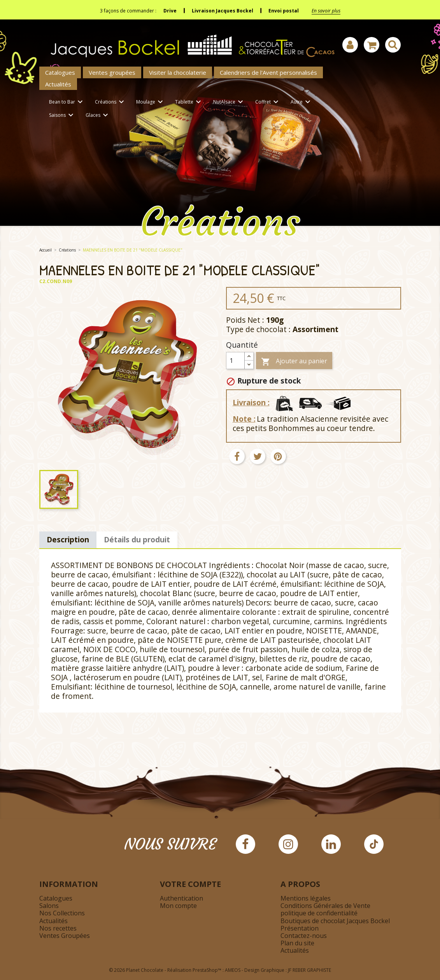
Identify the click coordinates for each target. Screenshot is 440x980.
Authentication (181, 898)
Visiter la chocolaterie (178, 72)
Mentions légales (306, 898)
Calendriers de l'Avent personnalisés (268, 72)
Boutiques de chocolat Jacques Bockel (335, 921)
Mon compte (178, 906)
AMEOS (233, 970)
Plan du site (297, 943)
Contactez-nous (304, 936)
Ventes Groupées (65, 936)
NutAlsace (229, 102)
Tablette (189, 102)
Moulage (151, 102)
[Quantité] (235, 361)
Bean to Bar (67, 102)
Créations (111, 102)
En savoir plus (326, 11)
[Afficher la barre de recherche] (393, 45)
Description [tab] (68, 539)
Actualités (58, 84)
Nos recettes (58, 928)
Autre (302, 102)
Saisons (62, 115)
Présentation (300, 928)
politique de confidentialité (319, 913)
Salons (49, 906)
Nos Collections (62, 913)
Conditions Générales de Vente (325, 906)
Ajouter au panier (294, 362)
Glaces (98, 115)
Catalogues (60, 72)
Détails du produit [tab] (137, 539)
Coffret (268, 102)
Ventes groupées (112, 72)
